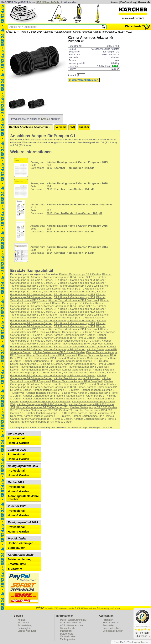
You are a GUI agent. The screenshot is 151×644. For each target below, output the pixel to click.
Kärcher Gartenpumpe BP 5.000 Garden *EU (47, 410)
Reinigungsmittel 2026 (23, 466)
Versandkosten (68, 636)
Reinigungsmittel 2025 (23, 522)
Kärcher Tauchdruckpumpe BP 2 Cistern (77, 341)
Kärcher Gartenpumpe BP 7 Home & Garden (80, 346)
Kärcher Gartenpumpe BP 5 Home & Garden (59, 352)
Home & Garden (18, 443)
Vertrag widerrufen (27, 631)
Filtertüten (108, 620)
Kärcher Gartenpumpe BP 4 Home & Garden (78, 332)
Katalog (46, 119)
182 (61, 210)
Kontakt (115, 2)
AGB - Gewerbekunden (72, 625)
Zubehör (49, 32)
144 (59, 252)
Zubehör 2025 (17, 506)
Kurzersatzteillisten (113, 628)
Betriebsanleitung (20, 559)
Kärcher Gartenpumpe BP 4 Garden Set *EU (69, 277)
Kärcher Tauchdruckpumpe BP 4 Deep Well (73, 286)
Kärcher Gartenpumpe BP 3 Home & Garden (70, 338)
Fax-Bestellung (128, 2)
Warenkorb (144, 2)
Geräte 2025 (16, 482)
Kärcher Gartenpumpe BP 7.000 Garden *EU (42, 407)
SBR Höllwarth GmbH (48, 2)
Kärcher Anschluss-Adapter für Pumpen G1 (31, 127)
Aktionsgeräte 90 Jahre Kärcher (23, 498)
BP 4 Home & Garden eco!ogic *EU (74, 280)
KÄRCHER (12, 32)
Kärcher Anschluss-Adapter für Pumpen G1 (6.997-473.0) (103, 32)
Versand (61, 127)
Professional (16, 438)
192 (59, 231)
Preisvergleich (25, 628)
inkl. (118, 642)
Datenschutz (67, 634)
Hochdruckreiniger (20, 543)
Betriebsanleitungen (113, 631)
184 (59, 189)
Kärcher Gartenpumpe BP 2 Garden (80, 274)
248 (59, 167)
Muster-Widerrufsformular (73, 620)
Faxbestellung (25, 625)
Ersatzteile (15, 569)
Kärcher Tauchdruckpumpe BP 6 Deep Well (77, 344)
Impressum (66, 631)
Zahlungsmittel (68, 639)
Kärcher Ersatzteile (21, 555)
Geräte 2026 (16, 434)
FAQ (72, 127)
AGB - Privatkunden (70, 623)
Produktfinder (17, 538)
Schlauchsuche (111, 623)
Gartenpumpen (63, 32)
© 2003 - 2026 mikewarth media (55, 608)
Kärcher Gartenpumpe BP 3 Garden (64, 349)
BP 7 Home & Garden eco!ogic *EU (74, 283)
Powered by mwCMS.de (109, 608)
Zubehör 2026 (17, 450)
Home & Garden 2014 (31, 32)
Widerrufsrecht (68, 628)
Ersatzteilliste (17, 564)
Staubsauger (16, 548)
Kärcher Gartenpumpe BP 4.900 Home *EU (42, 404)
